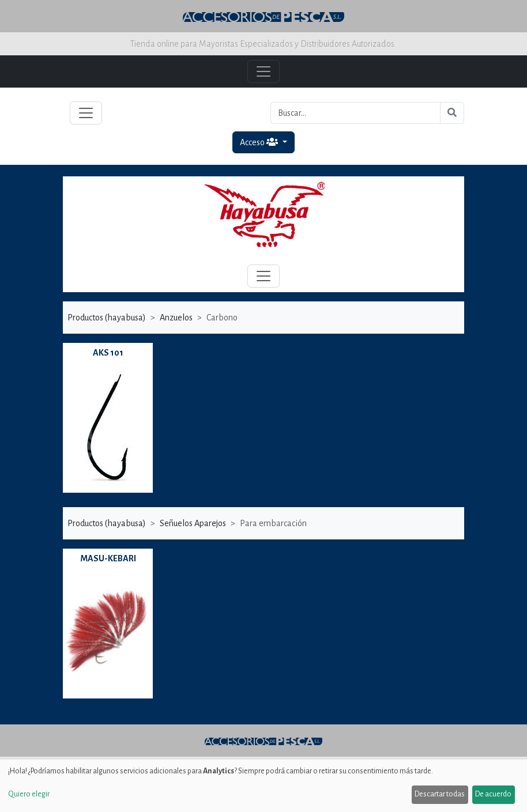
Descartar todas (440, 794)
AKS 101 (108, 353)
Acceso (260, 142)
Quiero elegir (29, 794)
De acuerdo (493, 794)
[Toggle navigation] (86, 113)
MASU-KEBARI (108, 558)
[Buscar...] (355, 113)
